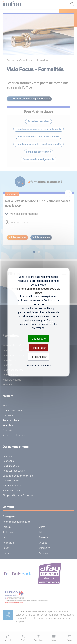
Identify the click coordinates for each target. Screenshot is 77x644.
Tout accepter (38, 339)
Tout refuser (38, 348)
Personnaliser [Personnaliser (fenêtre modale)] (38, 357)
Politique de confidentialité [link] (38, 366)
